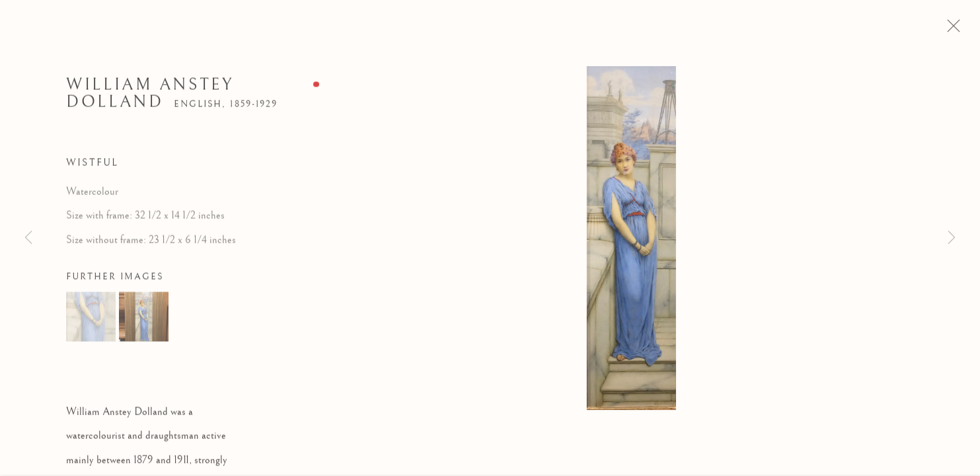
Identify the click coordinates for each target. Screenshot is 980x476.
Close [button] (963, 30)
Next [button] (952, 238)
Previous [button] (28, 238)
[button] (91, 322)
